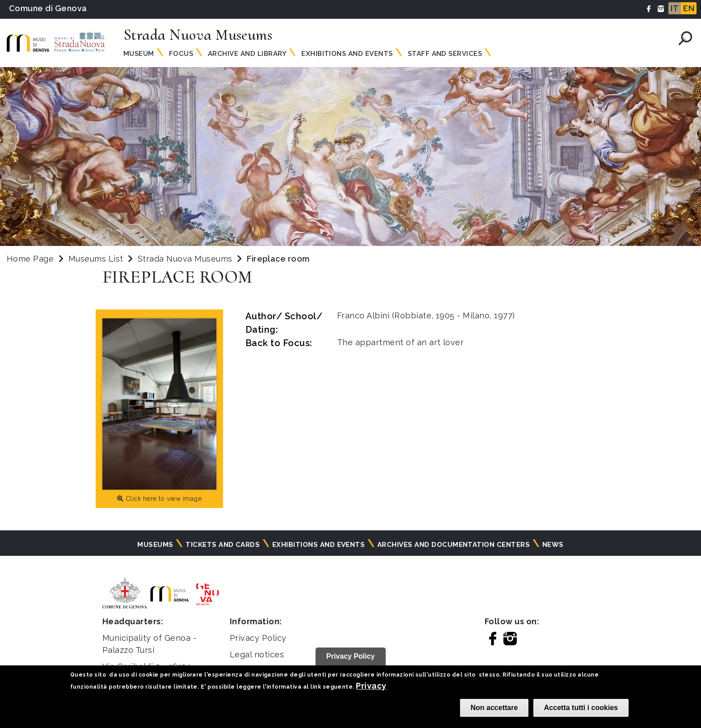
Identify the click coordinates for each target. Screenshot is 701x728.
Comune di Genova (48, 8)
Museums (155, 545)
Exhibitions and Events (347, 54)
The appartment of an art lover (400, 342)
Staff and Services (445, 54)
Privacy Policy (258, 638)
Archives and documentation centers (454, 545)
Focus (181, 54)
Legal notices (257, 654)
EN (689, 8)
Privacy (371, 686)
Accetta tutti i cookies (581, 708)
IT (675, 8)
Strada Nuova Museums (186, 259)
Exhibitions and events (319, 545)
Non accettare (494, 708)
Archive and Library (247, 54)
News (553, 545)
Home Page (30, 259)
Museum (139, 54)
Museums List (96, 259)
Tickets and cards (223, 545)
